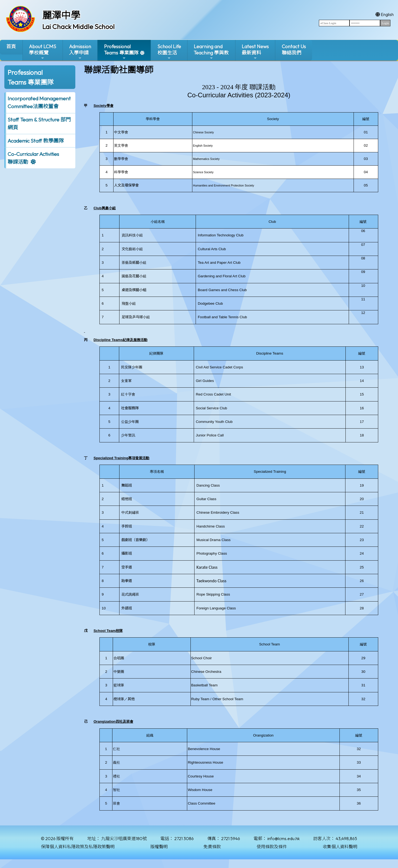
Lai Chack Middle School (78, 27)
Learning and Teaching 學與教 (211, 52)
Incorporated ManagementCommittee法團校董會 (39, 102)
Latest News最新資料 (255, 52)
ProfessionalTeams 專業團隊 (121, 52)
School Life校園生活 (169, 52)
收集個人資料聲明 (340, 847)
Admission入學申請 (80, 52)
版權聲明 (159, 847)
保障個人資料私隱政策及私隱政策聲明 (78, 847)
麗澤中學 (61, 15)
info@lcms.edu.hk (284, 838)
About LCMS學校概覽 (43, 52)
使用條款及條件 (272, 847)
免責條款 (212, 847)
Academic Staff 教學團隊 (36, 141)
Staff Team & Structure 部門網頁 (39, 123)
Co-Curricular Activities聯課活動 (33, 158)
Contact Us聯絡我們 (294, 50)
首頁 (11, 46)
